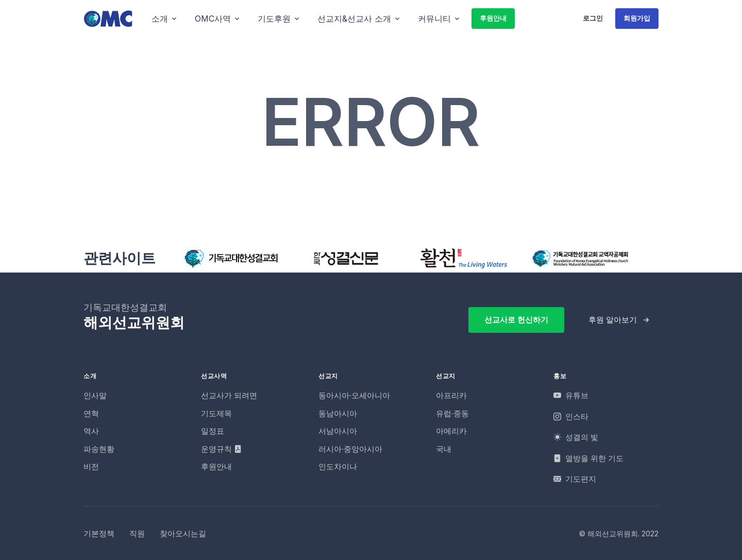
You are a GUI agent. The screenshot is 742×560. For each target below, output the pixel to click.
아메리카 (451, 431)
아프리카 (451, 395)
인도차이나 (338, 466)
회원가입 (637, 18)
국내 (444, 449)
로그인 (593, 18)
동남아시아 (338, 413)
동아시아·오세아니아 (354, 395)
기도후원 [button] (274, 19)
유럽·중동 (452, 413)
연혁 (91, 413)
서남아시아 (338, 431)
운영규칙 (221, 449)
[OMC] (108, 18)
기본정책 (99, 533)
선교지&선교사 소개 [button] (354, 19)
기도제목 (216, 413)
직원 (137, 533)
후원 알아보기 (613, 320)
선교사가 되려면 (229, 395)
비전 (91, 466)
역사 (91, 431)
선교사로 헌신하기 (516, 320)
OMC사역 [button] (213, 19)
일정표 (213, 431)
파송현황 (99, 449)
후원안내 (493, 18)
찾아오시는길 (183, 533)
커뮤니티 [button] (434, 19)
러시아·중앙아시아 (350, 449)
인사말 (95, 395)
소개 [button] (160, 19)
